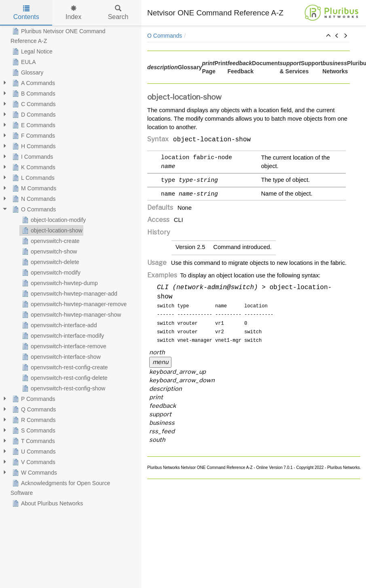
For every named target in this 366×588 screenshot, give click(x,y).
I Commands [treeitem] (32, 157)
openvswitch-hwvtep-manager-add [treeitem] (69, 294)
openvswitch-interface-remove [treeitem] (63, 346)
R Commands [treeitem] (33, 420)
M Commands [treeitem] (33, 188)
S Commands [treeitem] (33, 430)
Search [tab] (118, 13)
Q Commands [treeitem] (33, 409)
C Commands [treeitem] (33, 104)
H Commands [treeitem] (33, 146)
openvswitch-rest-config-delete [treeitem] (64, 378)
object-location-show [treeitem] (51, 230)
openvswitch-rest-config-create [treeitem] (64, 367)
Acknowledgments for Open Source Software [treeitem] (60, 487)
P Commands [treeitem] (33, 399)
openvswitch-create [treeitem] (50, 241)
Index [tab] (73, 13)
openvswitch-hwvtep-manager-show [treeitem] (71, 315)
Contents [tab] (26, 13)
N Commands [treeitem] (33, 199)
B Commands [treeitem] (33, 94)
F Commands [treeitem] (33, 136)
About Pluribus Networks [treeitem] (47, 503)
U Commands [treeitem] (33, 452)
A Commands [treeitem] (33, 83)
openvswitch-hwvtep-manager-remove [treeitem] (73, 304)
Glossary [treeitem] (27, 72)
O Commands (165, 36)
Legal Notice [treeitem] (32, 51)
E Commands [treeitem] (33, 125)
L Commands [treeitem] (33, 178)
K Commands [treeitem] (33, 167)
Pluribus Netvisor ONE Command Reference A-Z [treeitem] (58, 35)
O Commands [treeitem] (33, 209)
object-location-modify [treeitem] (53, 220)
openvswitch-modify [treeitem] (50, 273)
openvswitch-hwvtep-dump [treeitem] (59, 283)
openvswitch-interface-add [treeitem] (58, 325)
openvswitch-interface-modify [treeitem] (62, 336)
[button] (328, 36)
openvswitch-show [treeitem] (49, 251)
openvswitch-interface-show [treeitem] (60, 357)
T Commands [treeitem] (33, 441)
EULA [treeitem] (23, 62)
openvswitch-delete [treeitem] (50, 262)
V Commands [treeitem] (33, 462)
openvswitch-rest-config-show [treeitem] (63, 388)
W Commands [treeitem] (34, 473)
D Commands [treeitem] (33, 115)
